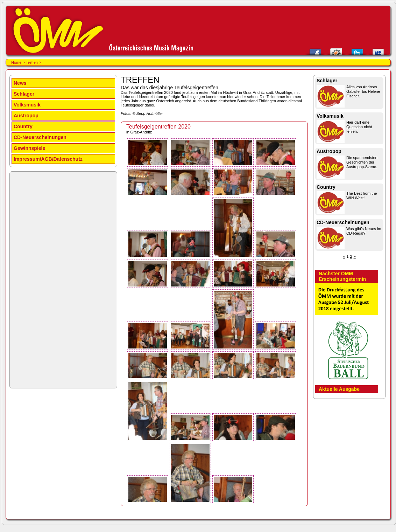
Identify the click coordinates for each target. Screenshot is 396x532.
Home (16, 62)
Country (23, 126)
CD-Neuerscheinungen (40, 137)
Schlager (24, 94)
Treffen (32, 62)
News (20, 83)
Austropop (26, 116)
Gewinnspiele (29, 148)
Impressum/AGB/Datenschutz (48, 159)
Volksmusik (27, 105)
